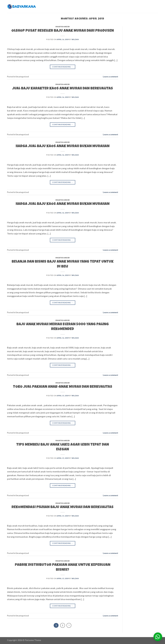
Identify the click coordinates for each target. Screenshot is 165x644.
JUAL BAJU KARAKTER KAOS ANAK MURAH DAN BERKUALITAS (63, 89)
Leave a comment (110, 77)
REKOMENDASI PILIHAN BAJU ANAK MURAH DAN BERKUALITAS (63, 507)
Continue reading (63, 67)
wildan (75, 39)
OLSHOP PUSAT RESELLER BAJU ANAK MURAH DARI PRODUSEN (63, 31)
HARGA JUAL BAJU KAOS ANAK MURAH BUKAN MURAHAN (63, 146)
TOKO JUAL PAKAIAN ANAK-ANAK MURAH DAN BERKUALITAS (63, 387)
